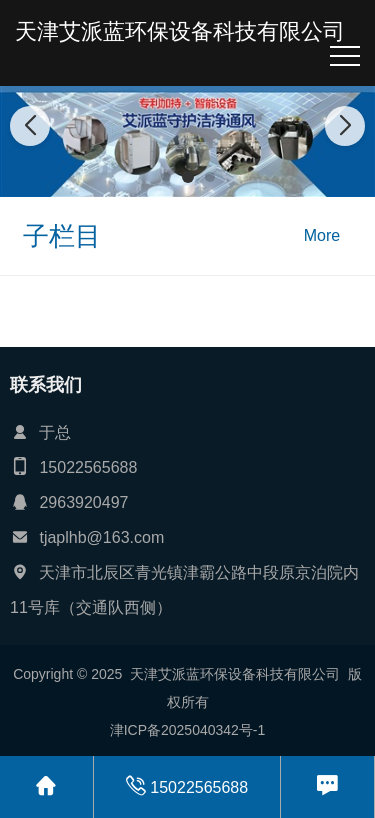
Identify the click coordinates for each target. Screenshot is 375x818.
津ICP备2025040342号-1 (188, 730)
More (322, 235)
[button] (166, 177)
